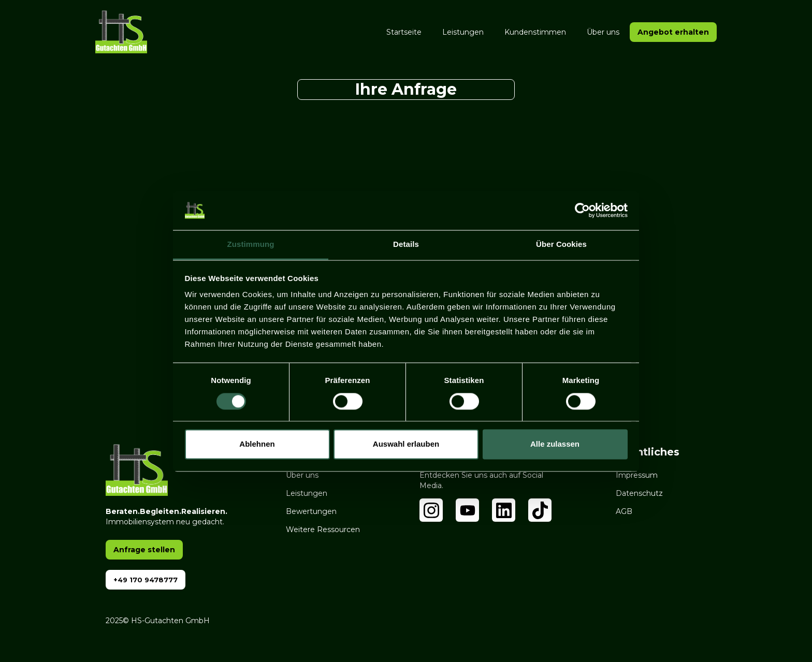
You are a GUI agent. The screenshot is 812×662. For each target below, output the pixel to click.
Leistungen (463, 32)
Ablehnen (257, 444)
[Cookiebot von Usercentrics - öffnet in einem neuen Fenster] (582, 210)
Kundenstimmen (535, 32)
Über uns (603, 32)
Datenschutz (639, 493)
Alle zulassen (555, 444)
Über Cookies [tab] (561, 245)
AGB (624, 511)
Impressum (637, 475)
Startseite (404, 32)
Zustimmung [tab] (251, 245)
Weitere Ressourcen (323, 529)
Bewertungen (311, 511)
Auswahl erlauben (406, 444)
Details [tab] (406, 245)
